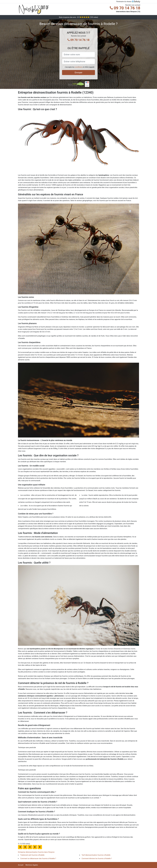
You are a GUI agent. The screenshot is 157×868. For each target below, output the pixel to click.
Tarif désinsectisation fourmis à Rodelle (96, 855)
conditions (78, 67)
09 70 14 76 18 (125, 8)
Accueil (21, 865)
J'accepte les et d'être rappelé (80, 67)
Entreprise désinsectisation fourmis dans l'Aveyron (36, 852)
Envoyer (78, 73)
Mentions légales (32, 865)
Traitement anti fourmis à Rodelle (32, 855)
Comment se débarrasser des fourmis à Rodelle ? (38, 859)
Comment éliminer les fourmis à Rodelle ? (97, 859)
